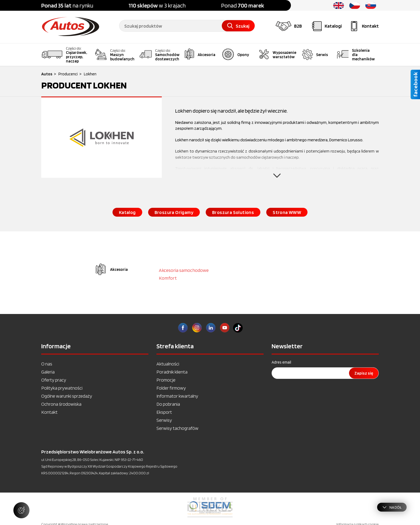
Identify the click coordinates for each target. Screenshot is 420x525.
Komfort (168, 278)
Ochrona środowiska (61, 404)
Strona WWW (287, 212)
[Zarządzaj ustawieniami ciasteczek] (21, 510)
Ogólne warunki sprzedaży (67, 396)
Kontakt (49, 412)
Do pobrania (168, 404)
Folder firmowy (171, 388)
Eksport (164, 412)
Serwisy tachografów (177, 428)
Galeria (48, 372)
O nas (47, 364)
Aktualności (168, 364)
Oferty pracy (54, 380)
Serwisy (164, 420)
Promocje (166, 380)
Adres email (281, 362)
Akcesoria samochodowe (184, 270)
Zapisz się (364, 373)
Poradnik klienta (172, 372)
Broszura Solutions (233, 212)
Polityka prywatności (62, 388)
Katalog (127, 212)
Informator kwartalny (177, 396)
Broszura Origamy (174, 212)
